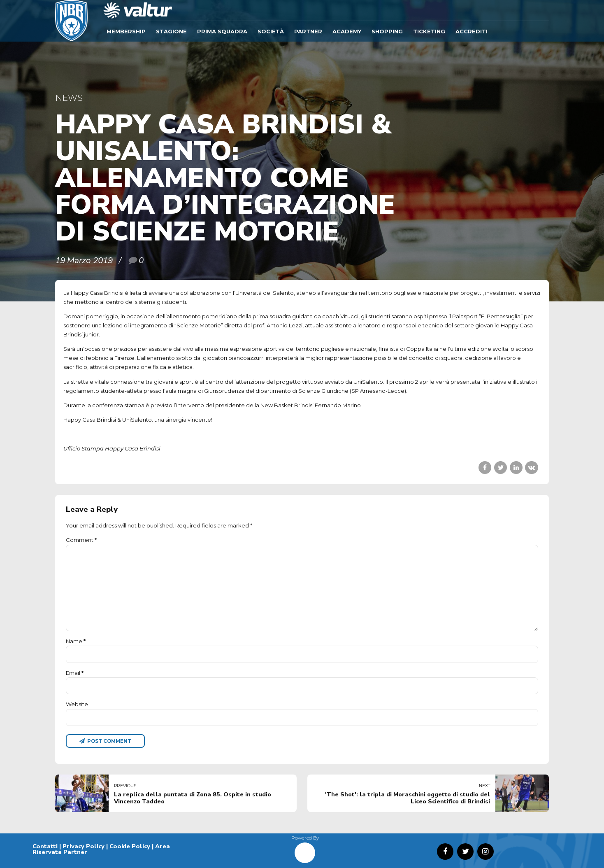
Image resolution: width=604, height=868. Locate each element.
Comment (81, 540)
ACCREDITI (472, 31)
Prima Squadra (222, 31)
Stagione (171, 31)
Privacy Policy (84, 846)
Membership (126, 31)
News (69, 98)
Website (77, 704)
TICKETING (429, 31)
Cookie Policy (130, 846)
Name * (76, 641)
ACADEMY (347, 31)
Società (271, 31)
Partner (308, 31)
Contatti (45, 846)
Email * (75, 673)
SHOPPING (387, 31)
